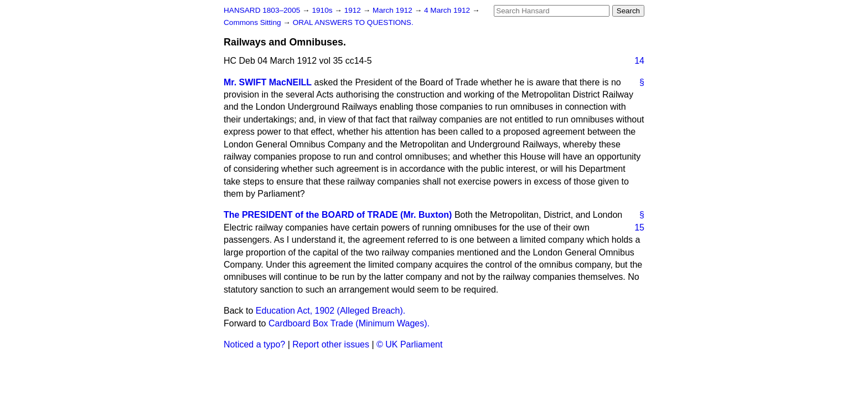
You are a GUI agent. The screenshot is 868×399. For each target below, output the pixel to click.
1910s (323, 10)
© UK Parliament (409, 344)
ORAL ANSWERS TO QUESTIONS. (353, 22)
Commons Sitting (253, 22)
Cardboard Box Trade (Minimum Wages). (349, 323)
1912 (354, 10)
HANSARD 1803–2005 (262, 10)
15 (639, 227)
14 (639, 61)
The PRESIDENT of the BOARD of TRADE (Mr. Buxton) (338, 215)
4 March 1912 (448, 10)
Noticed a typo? (254, 344)
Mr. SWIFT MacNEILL (268, 82)
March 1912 (394, 10)
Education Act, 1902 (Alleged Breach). (330, 311)
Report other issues (331, 344)
